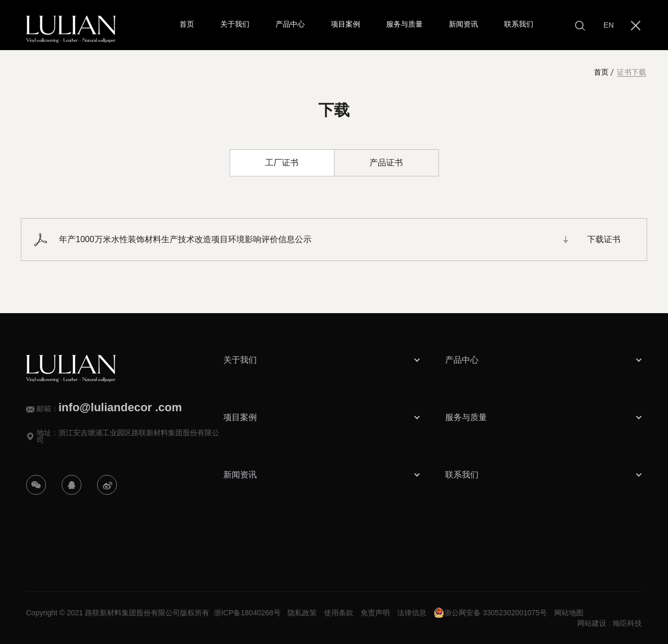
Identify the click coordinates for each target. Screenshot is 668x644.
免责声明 (375, 613)
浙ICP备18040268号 (247, 613)
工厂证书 (282, 163)
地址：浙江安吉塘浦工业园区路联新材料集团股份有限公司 (128, 436)
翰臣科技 (627, 623)
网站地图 (569, 613)
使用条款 (339, 613)
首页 (601, 72)
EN (609, 25)
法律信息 (412, 613)
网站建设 (592, 623)
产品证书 (386, 163)
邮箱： (109, 408)
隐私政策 (302, 613)
